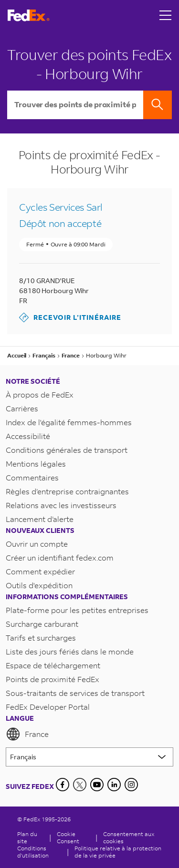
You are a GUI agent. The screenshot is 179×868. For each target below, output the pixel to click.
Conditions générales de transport (67, 450)
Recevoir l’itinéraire (70, 317)
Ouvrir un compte (37, 544)
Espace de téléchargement (53, 665)
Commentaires (32, 477)
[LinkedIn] (114, 785)
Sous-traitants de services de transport (75, 693)
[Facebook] (63, 785)
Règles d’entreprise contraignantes (67, 491)
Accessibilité (28, 436)
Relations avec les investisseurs (61, 505)
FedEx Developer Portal (48, 707)
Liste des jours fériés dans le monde (70, 651)
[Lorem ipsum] (89, 757)
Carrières (22, 408)
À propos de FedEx (40, 394)
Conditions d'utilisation (33, 852)
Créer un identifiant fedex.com (60, 557)
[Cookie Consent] (73, 837)
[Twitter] (80, 785)
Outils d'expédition (39, 585)
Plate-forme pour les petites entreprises (77, 610)
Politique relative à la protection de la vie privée (118, 852)
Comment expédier (40, 571)
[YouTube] (97, 785)
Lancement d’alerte (40, 519)
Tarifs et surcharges (41, 638)
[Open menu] (166, 15)
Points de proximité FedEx (53, 679)
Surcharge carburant (42, 624)
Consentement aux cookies (129, 837)
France (27, 734)
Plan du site (27, 837)
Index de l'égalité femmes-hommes (69, 422)
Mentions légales (36, 464)
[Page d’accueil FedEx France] (29, 15)
